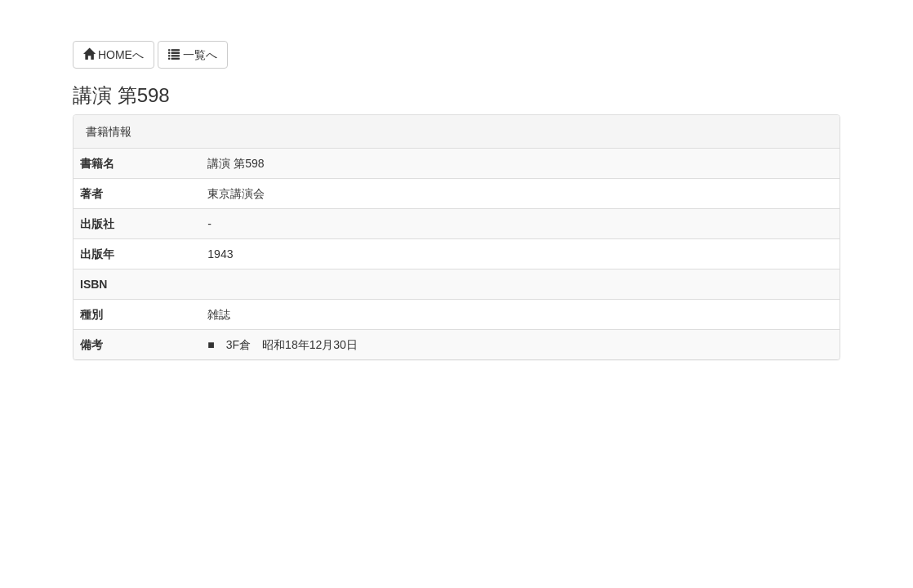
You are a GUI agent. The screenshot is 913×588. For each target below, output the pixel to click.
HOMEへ (114, 55)
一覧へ (193, 55)
